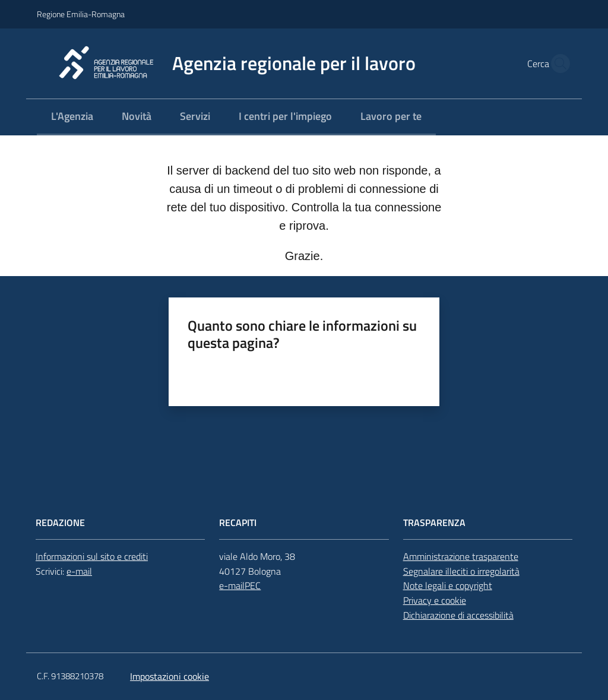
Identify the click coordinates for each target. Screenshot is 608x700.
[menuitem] (72, 117)
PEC (253, 585)
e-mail (79, 571)
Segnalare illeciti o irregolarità (461, 571)
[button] (557, 64)
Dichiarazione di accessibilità (458, 615)
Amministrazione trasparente (461, 556)
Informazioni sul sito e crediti (92, 556)
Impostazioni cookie (170, 676)
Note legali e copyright (448, 585)
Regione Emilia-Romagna (81, 14)
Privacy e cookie (435, 600)
